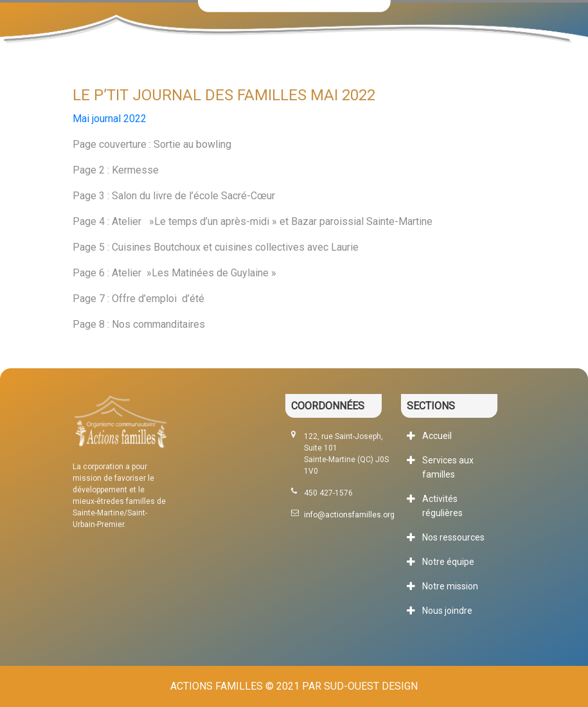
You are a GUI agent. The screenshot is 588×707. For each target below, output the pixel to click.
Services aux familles (448, 467)
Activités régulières (442, 506)
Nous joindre (447, 611)
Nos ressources (453, 537)
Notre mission (450, 586)
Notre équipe (448, 562)
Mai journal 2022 (110, 119)
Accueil (437, 436)
